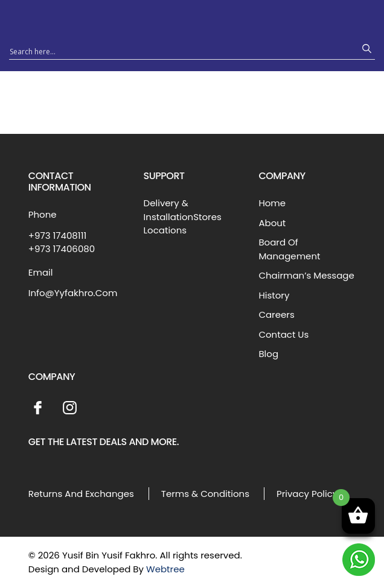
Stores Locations (183, 224)
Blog (268, 354)
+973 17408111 (57, 236)
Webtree (165, 569)
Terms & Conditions (205, 494)
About (272, 223)
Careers (276, 315)
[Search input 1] (181, 51)
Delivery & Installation (169, 210)
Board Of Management (289, 249)
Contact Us (283, 334)
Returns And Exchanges (81, 494)
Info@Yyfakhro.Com (73, 293)
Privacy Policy (307, 494)
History (274, 295)
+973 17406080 (62, 249)
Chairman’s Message (306, 275)
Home (272, 203)
